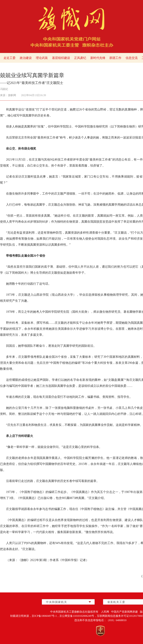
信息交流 (132, 58)
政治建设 (26, 58)
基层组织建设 (61, 58)
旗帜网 (12, 95)
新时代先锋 (98, 58)
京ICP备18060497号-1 (44, 616)
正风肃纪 (80, 58)
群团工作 (115, 58)
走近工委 (10, 58)
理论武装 (42, 58)
